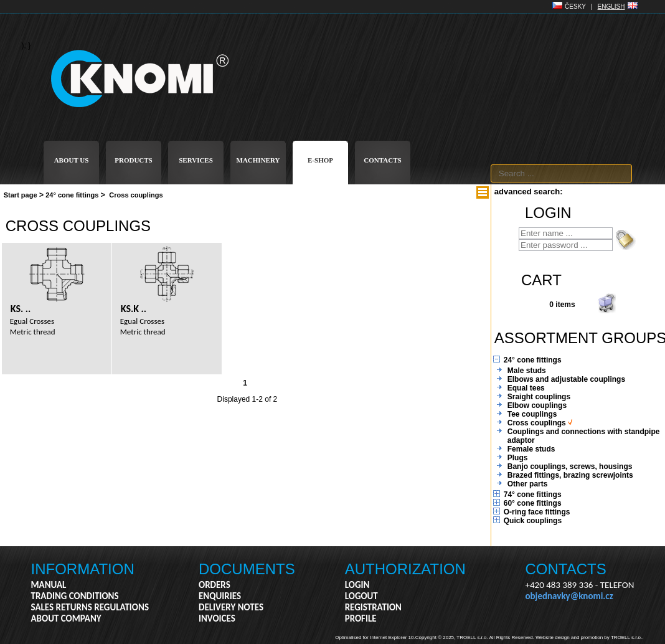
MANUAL (49, 585)
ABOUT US (72, 160)
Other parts (528, 484)
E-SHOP (320, 160)
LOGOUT (361, 596)
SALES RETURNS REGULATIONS (90, 607)
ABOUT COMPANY (66, 618)
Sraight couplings (539, 397)
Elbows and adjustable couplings (566, 379)
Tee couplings (532, 414)
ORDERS (215, 585)
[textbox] (561, 173)
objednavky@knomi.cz (569, 596)
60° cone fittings (533, 503)
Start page (21, 195)
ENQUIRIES (220, 596)
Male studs (527, 371)
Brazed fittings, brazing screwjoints (570, 475)
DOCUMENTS (247, 569)
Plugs (518, 458)
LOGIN (357, 585)
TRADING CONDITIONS (75, 596)
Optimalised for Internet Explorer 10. (375, 637)
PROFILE (361, 618)
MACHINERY (258, 160)
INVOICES (217, 618)
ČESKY (575, 7)
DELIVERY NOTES (231, 607)
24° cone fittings (72, 195)
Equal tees (526, 388)
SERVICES (196, 160)
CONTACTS (382, 160)
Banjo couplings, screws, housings (570, 466)
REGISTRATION (373, 607)
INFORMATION (83, 569)
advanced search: (529, 192)
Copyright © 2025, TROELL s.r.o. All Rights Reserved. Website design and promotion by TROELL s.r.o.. (530, 637)
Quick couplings (533, 521)
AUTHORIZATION (405, 569)
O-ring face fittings (537, 512)
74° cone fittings (533, 495)
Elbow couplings (537, 405)
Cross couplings (136, 195)
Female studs (531, 449)
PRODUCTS (134, 160)
